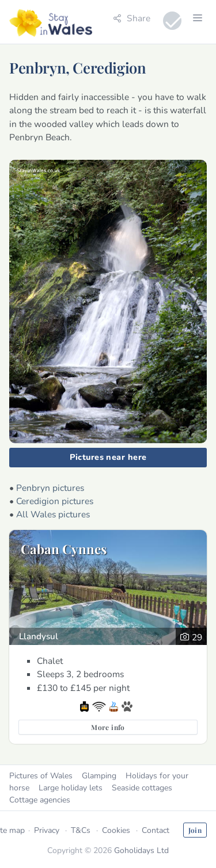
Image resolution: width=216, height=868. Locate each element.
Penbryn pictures (50, 488)
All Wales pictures (53, 514)
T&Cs (81, 830)
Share (132, 18)
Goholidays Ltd (141, 850)
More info (108, 727)
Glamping (99, 776)
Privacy (47, 830)
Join (195, 830)
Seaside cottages (142, 788)
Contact (156, 830)
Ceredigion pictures (55, 501)
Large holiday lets (71, 788)
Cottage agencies (40, 800)
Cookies (116, 830)
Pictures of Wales (41, 776)
